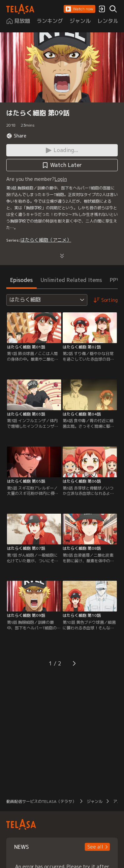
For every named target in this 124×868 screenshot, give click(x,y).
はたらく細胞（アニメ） (46, 240)
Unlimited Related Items (71, 280)
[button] (79, 9)
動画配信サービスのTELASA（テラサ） (41, 801)
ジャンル (95, 801)
